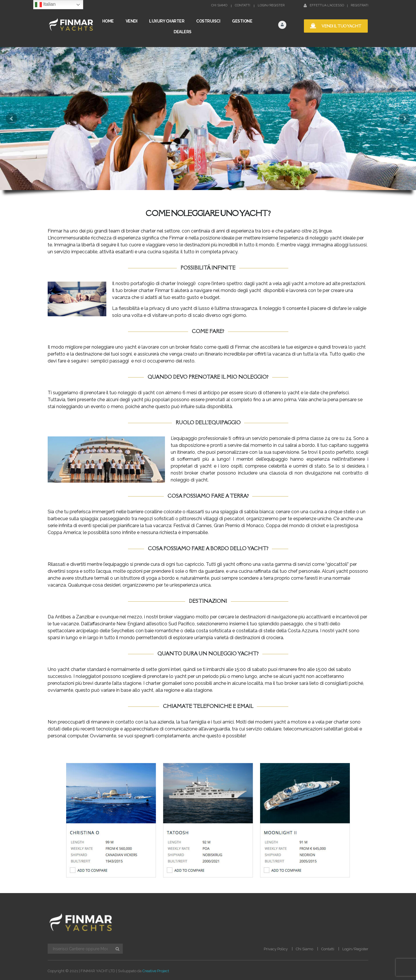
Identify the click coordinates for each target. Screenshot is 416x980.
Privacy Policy (276, 949)
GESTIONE (242, 21)
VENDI (132, 21)
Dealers (183, 32)
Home (108, 21)
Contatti (243, 5)
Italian (45, 5)
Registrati (360, 5)
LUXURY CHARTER (167, 21)
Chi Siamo (219, 5)
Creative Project (156, 971)
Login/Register (271, 5)
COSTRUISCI (208, 21)
